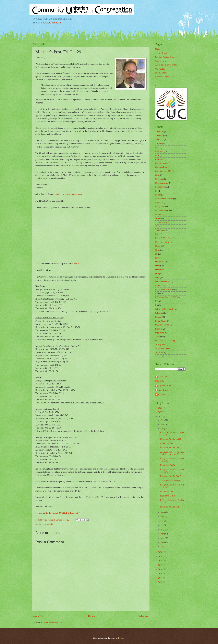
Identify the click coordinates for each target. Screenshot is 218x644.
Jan (162, 547)
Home (91, 616)
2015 (161, 574)
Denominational (162, 183)
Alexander (159, 140)
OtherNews (160, 270)
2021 (161, 417)
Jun (162, 525)
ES (156, 191)
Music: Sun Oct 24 (168, 465)
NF (157, 254)
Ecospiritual (160, 187)
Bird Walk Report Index (165, 77)
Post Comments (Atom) (53, 622)
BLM (157, 155)
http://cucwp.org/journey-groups (68, 194)
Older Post (144, 616)
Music (158, 246)
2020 (161, 552)
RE (157, 293)
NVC (157, 258)
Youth (158, 356)
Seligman (159, 313)
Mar (163, 538)
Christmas (159, 159)
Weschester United (163, 349)
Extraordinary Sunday (164, 199)
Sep (162, 512)
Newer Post (39, 616)
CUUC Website (52, 23)
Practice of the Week (163, 289)
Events (158, 195)
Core (157, 175)
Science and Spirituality (165, 309)
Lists (157, 234)
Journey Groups (162, 53)
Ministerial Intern (162, 242)
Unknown (162, 395)
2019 (161, 557)
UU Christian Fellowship (165, 341)
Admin (161, 381)
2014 (161, 578)
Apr (163, 534)
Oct (162, 429)
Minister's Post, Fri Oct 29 (171, 439)
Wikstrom (159, 353)
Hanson (158, 215)
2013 (161, 582)
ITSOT (158, 218)
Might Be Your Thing (164, 238)
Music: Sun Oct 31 (168, 443)
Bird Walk (159, 152)
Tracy (158, 337)
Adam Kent (163, 377)
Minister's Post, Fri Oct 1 (170, 507)
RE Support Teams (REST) (166, 297)
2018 (161, 561)
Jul (162, 521)
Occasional (160, 262)
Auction (158, 144)
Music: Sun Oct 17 (168, 492)
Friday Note (160, 207)
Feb (162, 542)
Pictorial (159, 285)
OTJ (157, 274)
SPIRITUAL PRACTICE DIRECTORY (63, 513)
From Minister (48, 524)
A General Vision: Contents (166, 65)
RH (157, 301)
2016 (161, 569)
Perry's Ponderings (163, 281)
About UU (159, 132)
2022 (161, 412)
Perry (157, 278)
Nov (163, 424)
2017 (161, 565)
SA (157, 305)
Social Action (161, 321)
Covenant (159, 179)
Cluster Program (162, 163)
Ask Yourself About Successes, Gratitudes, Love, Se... (173, 453)
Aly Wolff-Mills (165, 386)
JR (156, 226)
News (158, 250)
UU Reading (160, 69)
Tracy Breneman (165, 390)
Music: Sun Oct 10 (168, 496)
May (163, 529)
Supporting (160, 333)
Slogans (158, 317)
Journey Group (161, 222)
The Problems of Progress (171, 481)
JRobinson (159, 230)
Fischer (158, 203)
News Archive (161, 73)
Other (158, 266)
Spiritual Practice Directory (166, 57)
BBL (157, 147)
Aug (163, 517)
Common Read (161, 167)
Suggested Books (162, 325)
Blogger (121, 638)
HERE (76, 263)
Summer (159, 329)
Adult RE (159, 136)
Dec (163, 420)
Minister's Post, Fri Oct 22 (171, 448)
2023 (161, 408)
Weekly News (161, 345)
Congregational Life (163, 171)
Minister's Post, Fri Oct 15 (171, 476)
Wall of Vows (161, 61)
